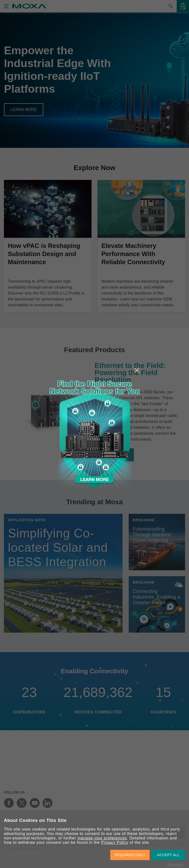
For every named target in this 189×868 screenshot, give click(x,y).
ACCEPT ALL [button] (168, 855)
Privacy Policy (115, 842)
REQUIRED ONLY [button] (130, 855)
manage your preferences (102, 838)
